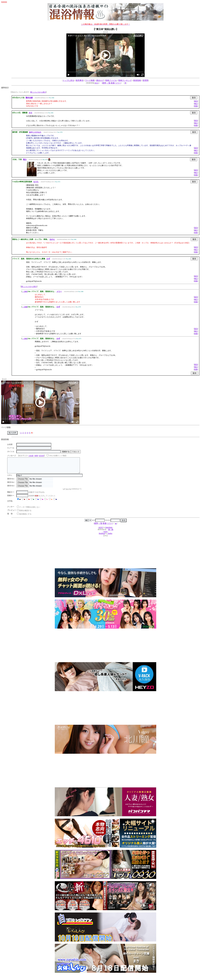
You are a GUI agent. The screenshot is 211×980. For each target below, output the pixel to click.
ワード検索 (90, 80)
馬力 (25, 159)
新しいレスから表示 (38, 92)
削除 (196, 106)
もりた (36, 182)
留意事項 (80, 80)
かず (48, 259)
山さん (52, 239)
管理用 (145, 80)
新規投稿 (137, 80)
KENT (101, 531)
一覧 (109, 83)
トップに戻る (68, 80)
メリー (59, 291)
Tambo (110, 537)
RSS (96, 83)
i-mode (31, 456)
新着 (113, 83)
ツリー (118, 83)
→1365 (25, 291)
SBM (36, 456)
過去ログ (100, 80)
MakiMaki (109, 531)
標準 (104, 83)
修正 (196, 104)
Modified (102, 537)
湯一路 (111, 533)
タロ (30, 113)
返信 (196, 101)
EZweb (41, 456)
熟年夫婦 (29, 98)
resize (105, 535)
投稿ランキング (125, 80)
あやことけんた (35, 132)
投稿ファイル (111, 80)
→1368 (25, 307)
